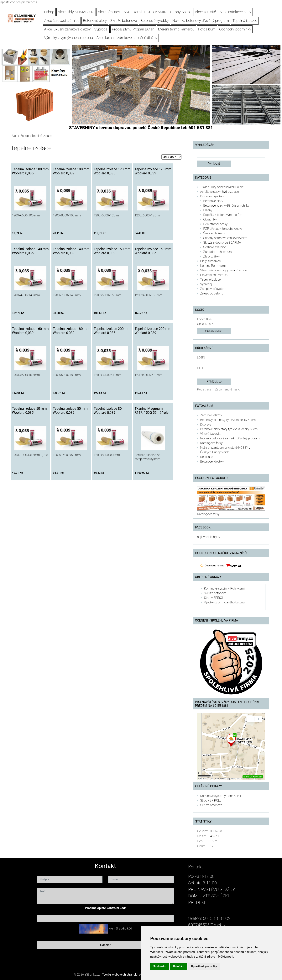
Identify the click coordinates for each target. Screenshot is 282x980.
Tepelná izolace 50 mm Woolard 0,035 (29, 411)
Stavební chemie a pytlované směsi (224, 270)
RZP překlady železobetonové (223, 229)
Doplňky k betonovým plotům (223, 215)
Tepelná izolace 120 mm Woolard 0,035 (112, 171)
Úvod (14, 136)
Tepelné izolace (210, 280)
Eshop (49, 12)
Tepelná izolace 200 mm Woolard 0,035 (112, 331)
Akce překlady (109, 12)
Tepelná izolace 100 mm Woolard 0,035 (30, 171)
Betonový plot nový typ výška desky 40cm (228, 420)
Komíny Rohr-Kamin (214, 266)
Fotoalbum (207, 29)
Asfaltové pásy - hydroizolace (219, 192)
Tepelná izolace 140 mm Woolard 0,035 (30, 251)
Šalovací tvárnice (214, 233)
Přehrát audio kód (120, 928)
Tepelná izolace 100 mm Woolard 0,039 (71, 171)
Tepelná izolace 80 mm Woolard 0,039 (111, 411)
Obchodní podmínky (235, 29)
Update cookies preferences (19, 2)
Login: (201, 358)
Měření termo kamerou (176, 29)
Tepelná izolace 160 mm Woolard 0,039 (30, 331)
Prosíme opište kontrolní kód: (105, 908)
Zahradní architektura (217, 252)
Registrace (204, 389)
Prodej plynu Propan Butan (133, 29)
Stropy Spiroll (181, 12)
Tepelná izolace (245, 21)
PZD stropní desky (215, 224)
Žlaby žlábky (211, 256)
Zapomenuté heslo (227, 389)
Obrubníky (210, 219)
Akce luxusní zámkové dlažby (67, 29)
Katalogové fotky (211, 443)
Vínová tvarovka (211, 434)
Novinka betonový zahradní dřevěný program (230, 438)
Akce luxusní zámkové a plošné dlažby (127, 38)
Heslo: (201, 368)
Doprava (206, 424)
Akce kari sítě (205, 12)
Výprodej (101, 29)
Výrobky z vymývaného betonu (68, 38)
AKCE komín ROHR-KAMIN (145, 12)
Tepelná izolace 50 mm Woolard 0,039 (70, 411)
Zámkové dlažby (211, 415)
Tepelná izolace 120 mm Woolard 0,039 (153, 171)
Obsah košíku (214, 331)
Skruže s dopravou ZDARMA (222, 243)
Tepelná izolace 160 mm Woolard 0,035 (153, 251)
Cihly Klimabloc (210, 261)
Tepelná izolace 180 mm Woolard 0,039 (71, 331)
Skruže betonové (124, 21)
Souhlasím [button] (160, 966)
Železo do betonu (212, 293)
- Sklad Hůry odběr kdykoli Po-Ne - (223, 187)
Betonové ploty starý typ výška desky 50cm (229, 429)
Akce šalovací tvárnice (62, 21)
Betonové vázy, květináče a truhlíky (226, 206)
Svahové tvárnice (215, 247)
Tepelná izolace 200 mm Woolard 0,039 (153, 331)
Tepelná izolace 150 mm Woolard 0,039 (112, 251)
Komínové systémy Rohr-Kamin (225, 588)
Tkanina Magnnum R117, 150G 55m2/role (152, 411)
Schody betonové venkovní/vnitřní (226, 238)
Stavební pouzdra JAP (215, 275)
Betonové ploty (95, 21)
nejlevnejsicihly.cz (209, 537)
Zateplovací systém (213, 289)
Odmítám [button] (179, 966)
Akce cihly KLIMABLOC (76, 12)
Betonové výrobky (155, 21)
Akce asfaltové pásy (235, 12)
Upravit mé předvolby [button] (204, 966)
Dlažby (208, 210)
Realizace (206, 457)
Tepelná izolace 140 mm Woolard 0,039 (71, 251)
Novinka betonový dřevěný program (201, 21)
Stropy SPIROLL (215, 598)
